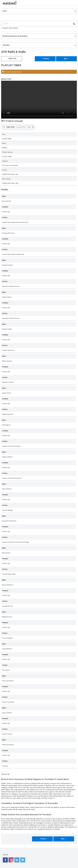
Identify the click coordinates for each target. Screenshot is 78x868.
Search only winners (10, 28)
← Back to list (12, 59)
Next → (67, 59)
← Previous (45, 59)
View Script (5, 774)
